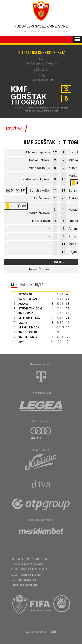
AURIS (53, 632)
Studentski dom (30, 309)
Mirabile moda (29, 327)
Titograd (25, 294)
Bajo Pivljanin (29, 299)
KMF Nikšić (26, 313)
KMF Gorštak (28, 332)
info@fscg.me (28, 585)
